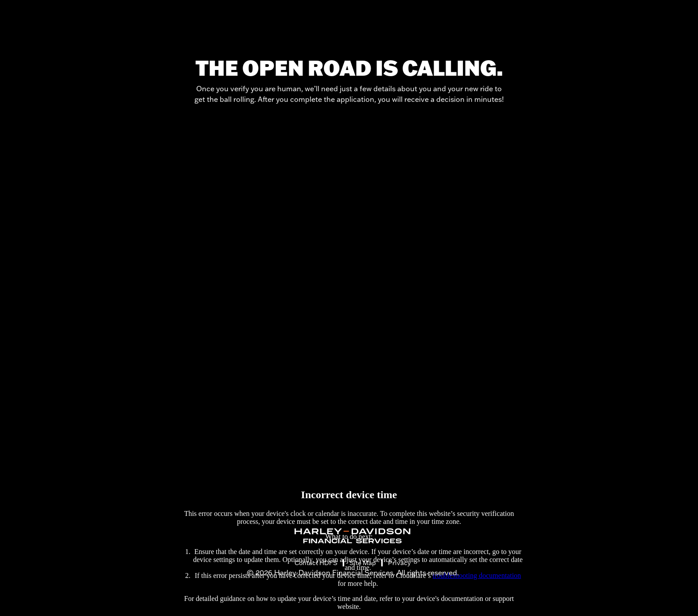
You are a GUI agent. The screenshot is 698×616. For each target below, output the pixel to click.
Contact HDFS (316, 563)
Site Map (363, 563)
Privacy (399, 563)
